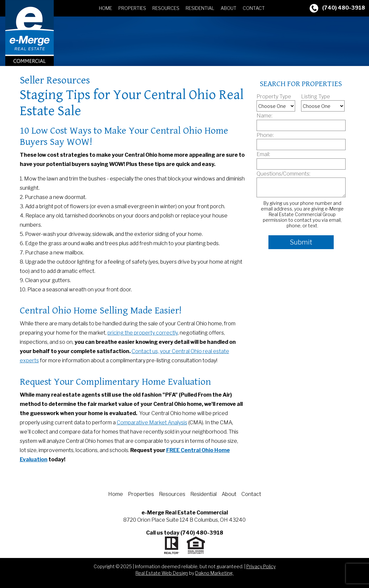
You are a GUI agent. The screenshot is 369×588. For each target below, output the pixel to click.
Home (106, 8)
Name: (264, 116)
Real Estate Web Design (162, 573)
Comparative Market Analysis (152, 423)
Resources (166, 8)
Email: (263, 154)
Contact (254, 8)
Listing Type (316, 97)
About (229, 8)
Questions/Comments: (283, 174)
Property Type (274, 97)
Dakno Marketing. (214, 573)
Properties (132, 8)
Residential (200, 8)
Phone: (265, 135)
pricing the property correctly (143, 333)
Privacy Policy (261, 566)
